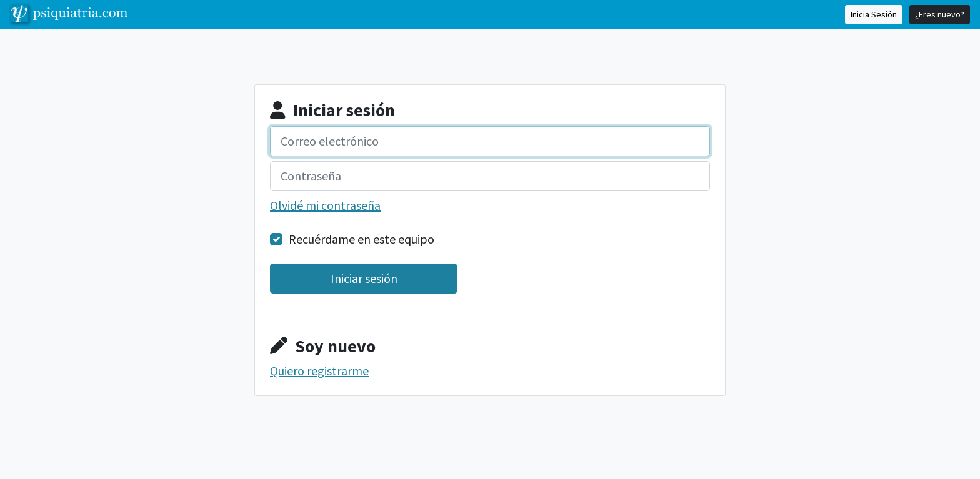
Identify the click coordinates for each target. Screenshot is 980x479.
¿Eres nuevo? (940, 14)
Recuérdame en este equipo (362, 239)
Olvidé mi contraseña (325, 205)
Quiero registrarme (319, 371)
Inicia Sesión (874, 14)
